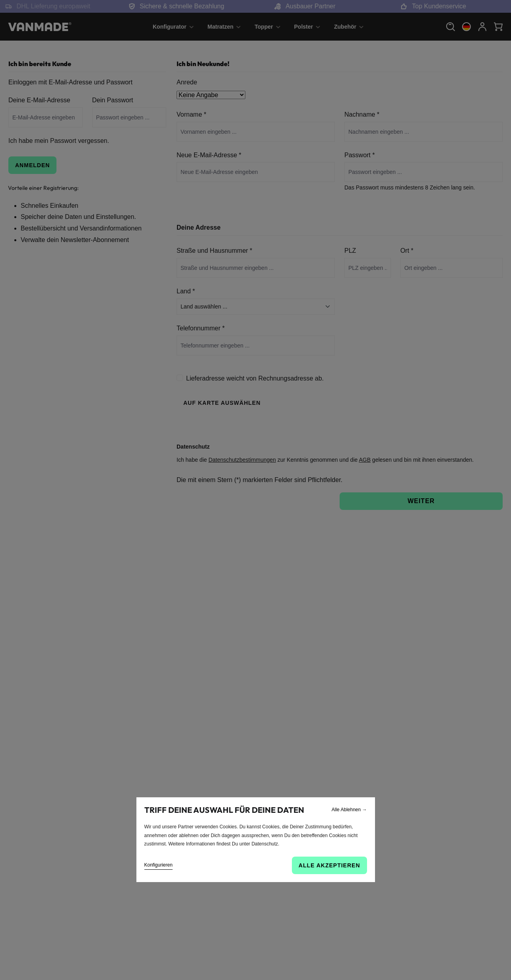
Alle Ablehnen (349, 810)
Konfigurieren (158, 865)
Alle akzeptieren (329, 865)
